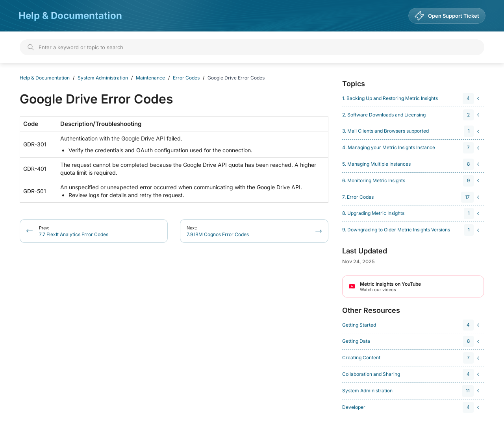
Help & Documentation (70, 16)
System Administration (103, 78)
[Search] (252, 47)
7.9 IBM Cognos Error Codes (218, 231)
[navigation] (412, 99)
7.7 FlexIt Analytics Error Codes (74, 231)
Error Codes (186, 78)
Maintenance (150, 78)
